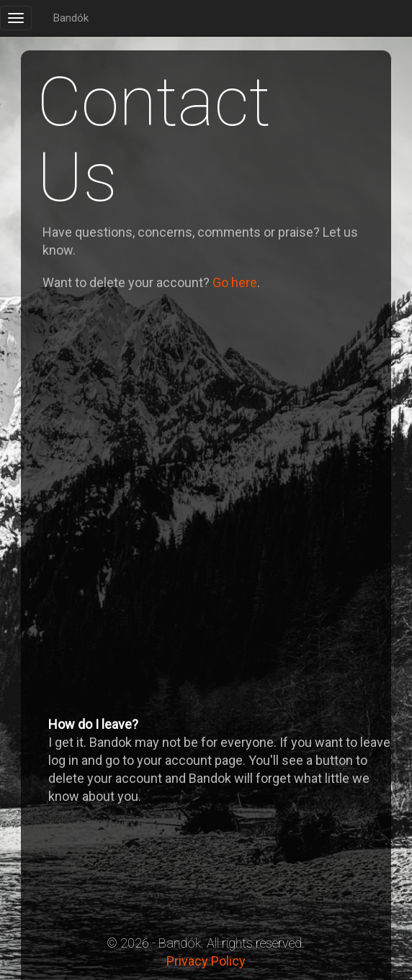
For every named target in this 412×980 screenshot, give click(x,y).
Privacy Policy (206, 961)
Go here (235, 282)
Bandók (71, 18)
